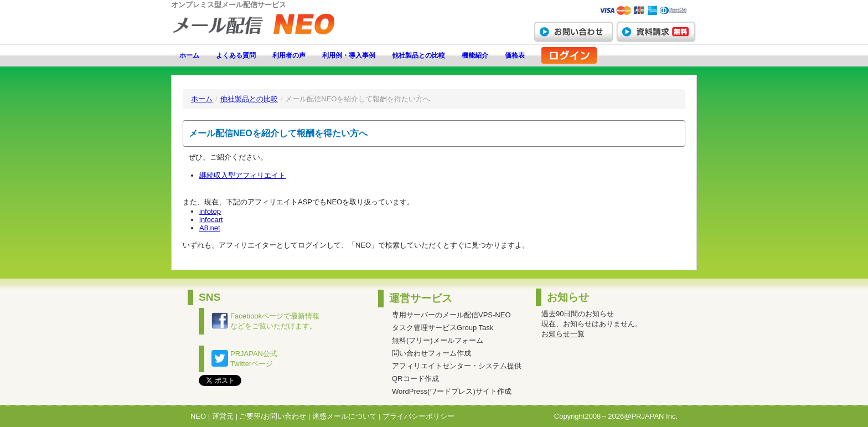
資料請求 (656, 32)
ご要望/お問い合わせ (273, 416)
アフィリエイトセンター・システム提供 (457, 366)
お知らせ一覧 (563, 334)
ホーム (189, 55)
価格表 (515, 55)
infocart (211, 220)
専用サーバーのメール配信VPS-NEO (451, 315)
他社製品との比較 (418, 55)
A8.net (210, 228)
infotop (210, 211)
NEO (198, 416)
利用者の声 (289, 55)
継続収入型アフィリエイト (242, 175)
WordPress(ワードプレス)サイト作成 (452, 391)
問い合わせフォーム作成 (432, 353)
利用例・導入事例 (349, 55)
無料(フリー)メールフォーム (438, 340)
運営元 (223, 416)
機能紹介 (475, 55)
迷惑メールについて (345, 416)
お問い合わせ (573, 32)
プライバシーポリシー (418, 416)
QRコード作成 (415, 379)
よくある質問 (236, 55)
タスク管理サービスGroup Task (443, 328)
